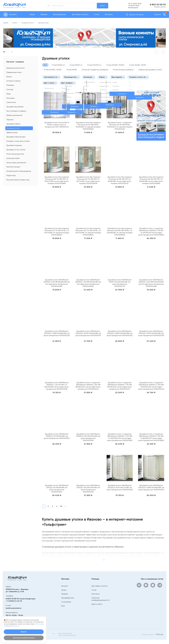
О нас (97, 14)
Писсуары (11, 98)
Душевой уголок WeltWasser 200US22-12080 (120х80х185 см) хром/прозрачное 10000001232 (120, 333)
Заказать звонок (160, 7)
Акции (32, 14)
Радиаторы (11, 175)
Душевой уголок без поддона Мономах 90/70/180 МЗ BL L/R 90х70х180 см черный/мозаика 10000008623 (57, 232)
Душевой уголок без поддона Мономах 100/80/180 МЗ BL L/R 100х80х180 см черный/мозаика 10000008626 (120, 232)
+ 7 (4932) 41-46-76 (14, 601)
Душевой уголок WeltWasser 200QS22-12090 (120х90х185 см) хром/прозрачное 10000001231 (88, 333)
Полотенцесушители (15, 154)
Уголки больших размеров (123, 70)
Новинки (44, 14)
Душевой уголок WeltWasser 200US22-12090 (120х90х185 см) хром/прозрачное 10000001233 (151, 333)
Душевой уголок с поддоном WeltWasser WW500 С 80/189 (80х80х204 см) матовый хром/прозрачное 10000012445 (88, 386)
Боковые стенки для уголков (18, 141)
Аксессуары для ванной (16, 163)
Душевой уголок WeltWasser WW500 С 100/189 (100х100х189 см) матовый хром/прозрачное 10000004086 (151, 283)
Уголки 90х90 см (76, 65)
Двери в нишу (12, 132)
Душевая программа (15, 107)
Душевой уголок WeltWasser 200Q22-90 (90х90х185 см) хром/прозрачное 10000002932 (57, 489)
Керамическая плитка (15, 68)
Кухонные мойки (13, 158)
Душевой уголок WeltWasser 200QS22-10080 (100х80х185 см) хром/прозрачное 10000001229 (151, 487)
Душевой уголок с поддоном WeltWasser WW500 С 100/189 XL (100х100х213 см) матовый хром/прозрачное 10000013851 (120, 437)
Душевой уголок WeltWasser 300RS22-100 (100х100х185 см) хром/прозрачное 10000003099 (88, 437)
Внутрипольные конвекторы (18, 180)
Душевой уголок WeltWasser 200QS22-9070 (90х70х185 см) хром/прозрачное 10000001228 (120, 487)
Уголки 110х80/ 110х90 (138, 65)
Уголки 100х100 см (94, 65)
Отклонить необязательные (24, 638)
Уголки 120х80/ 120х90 (53, 70)
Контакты (109, 14)
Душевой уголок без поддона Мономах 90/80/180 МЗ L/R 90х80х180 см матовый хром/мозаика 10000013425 (120, 180)
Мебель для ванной (14, 115)
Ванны (9, 77)
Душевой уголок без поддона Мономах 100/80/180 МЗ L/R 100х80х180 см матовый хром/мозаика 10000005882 (151, 180)
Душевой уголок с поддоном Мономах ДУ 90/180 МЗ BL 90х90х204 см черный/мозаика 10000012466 (120, 126)
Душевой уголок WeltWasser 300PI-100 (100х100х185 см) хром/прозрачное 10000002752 (120, 283)
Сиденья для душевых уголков (150, 70)
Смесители (11, 102)
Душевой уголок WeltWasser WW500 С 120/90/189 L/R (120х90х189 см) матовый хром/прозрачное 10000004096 (57, 386)
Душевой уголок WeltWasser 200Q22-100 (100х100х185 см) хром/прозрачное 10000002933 (88, 489)
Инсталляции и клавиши (16, 111)
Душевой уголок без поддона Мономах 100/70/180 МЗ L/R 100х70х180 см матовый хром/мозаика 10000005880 (57, 180)
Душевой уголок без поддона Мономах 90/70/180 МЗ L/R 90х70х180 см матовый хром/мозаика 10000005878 (88, 180)
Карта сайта (97, 604)
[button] (156, 52)
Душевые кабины (13, 124)
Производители (60, 14)
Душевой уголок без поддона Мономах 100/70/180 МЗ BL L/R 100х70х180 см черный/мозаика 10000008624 (88, 232)
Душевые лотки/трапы (16, 150)
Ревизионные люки (14, 72)
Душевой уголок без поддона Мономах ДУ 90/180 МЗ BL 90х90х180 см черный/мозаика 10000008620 (88, 126)
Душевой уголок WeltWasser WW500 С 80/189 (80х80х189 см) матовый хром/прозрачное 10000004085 (57, 283)
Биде (9, 94)
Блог (63, 606)
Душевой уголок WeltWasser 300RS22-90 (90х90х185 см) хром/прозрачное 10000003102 (57, 436)
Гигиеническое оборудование (19, 171)
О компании (66, 602)
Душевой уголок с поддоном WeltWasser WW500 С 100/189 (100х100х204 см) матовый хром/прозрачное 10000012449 (151, 386)
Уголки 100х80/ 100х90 (115, 65)
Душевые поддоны (14, 145)
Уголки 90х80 (72, 70)
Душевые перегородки (16, 137)
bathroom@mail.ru (14, 608)
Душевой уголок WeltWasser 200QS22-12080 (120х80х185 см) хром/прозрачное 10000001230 (57, 333)
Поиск (102, 6)
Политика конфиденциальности (101, 599)
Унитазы (10, 89)
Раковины (10, 85)
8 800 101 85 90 (158, 5)
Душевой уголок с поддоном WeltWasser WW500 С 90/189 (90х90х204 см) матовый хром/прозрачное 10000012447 (120, 386)
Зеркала (10, 120)
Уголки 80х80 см (58, 65)
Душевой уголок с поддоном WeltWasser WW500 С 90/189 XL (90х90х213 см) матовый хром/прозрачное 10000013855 (151, 232)
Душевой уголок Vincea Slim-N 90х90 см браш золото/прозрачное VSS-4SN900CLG (57, 125)
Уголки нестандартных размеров (95, 70)
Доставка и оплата (80, 14)
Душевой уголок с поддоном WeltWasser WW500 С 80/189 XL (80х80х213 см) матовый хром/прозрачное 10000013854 (151, 437)
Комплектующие (13, 167)
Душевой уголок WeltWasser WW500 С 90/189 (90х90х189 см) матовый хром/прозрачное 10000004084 (88, 283)
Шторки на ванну (14, 81)
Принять (24, 632)
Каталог (65, 586)
